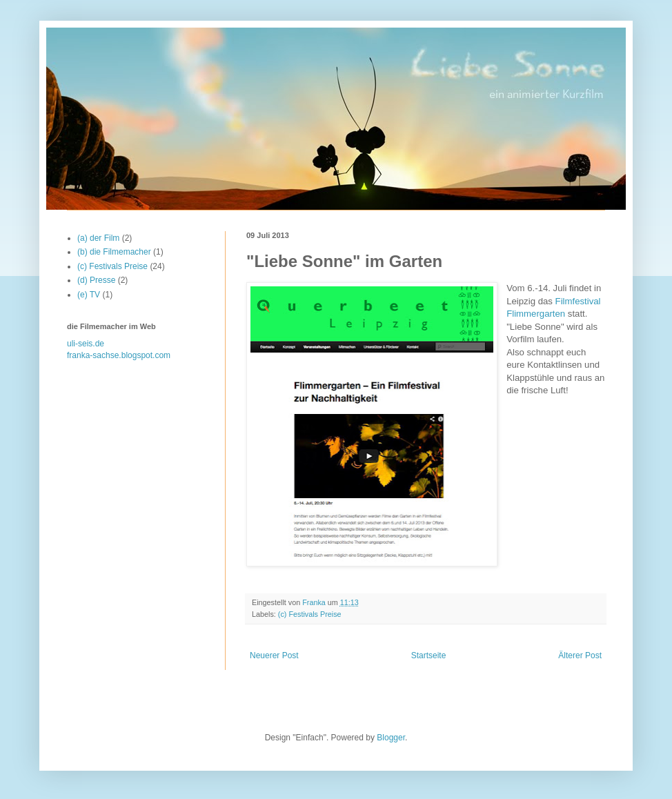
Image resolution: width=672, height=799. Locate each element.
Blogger (391, 738)
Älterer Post (580, 655)
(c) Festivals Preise (310, 614)
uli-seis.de (86, 344)
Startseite (429, 655)
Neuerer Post (274, 655)
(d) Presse (96, 280)
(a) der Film (98, 238)
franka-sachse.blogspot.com (119, 355)
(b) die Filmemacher (114, 252)
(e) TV (89, 295)
